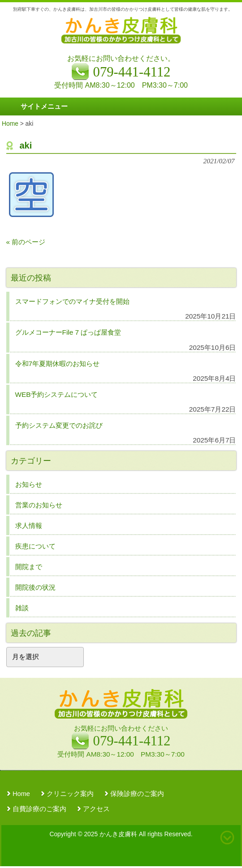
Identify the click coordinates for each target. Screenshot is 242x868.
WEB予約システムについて (57, 394)
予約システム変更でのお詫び (59, 425)
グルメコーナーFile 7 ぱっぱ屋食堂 (68, 332)
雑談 (22, 608)
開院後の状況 (35, 587)
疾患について (35, 546)
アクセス (96, 809)
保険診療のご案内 (137, 794)
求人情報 (29, 525)
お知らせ (29, 484)
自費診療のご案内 (39, 809)
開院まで (29, 567)
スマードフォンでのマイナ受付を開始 (72, 301)
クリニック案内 (70, 794)
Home (21, 794)
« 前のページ (26, 242)
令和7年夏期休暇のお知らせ (58, 364)
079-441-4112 (132, 741)
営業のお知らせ (39, 505)
